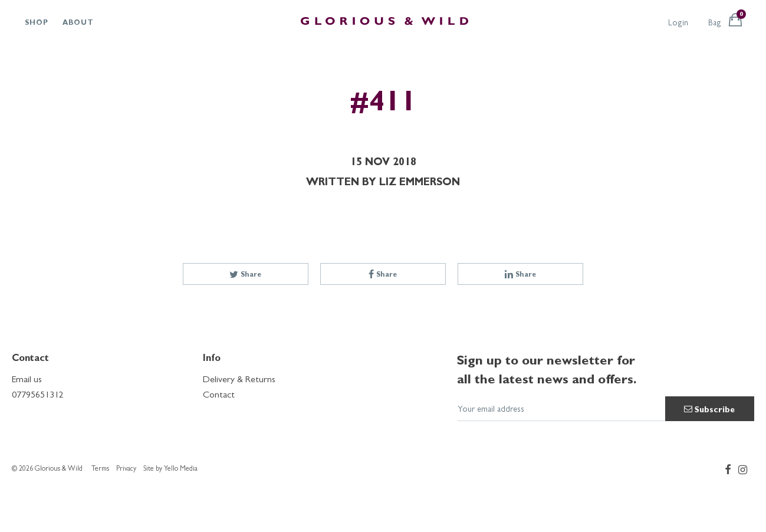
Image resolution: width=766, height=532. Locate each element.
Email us (27, 380)
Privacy (126, 469)
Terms (100, 469)
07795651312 (38, 396)
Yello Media (181, 469)
